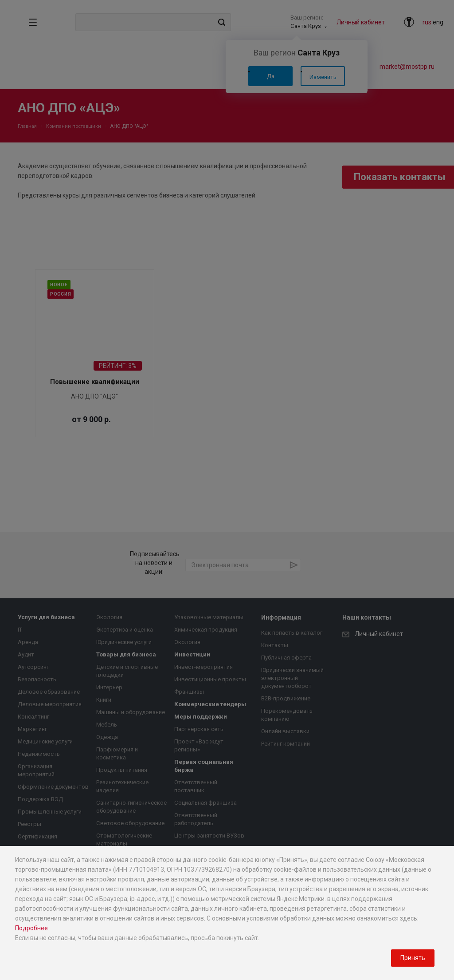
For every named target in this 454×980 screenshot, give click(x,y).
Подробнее (31, 928)
